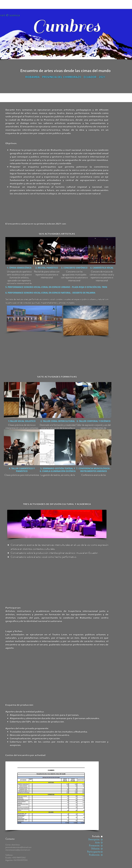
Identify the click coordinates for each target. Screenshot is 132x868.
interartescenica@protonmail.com (18, 850)
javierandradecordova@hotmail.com (18, 847)
